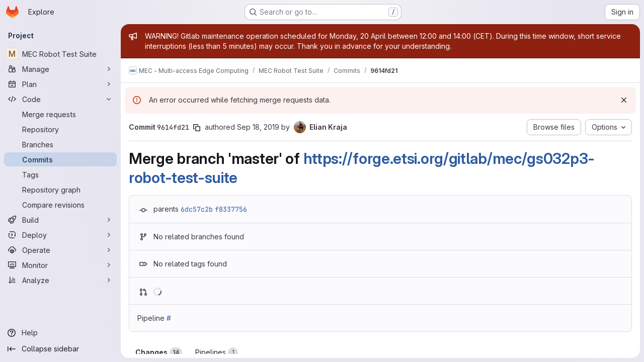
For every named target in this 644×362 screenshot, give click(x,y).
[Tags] (60, 174)
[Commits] (60, 159)
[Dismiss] (624, 100)
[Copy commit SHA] (197, 128)
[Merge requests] (60, 114)
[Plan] (60, 84)
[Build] (60, 220)
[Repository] (60, 129)
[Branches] (60, 144)
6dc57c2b (197, 209)
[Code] (60, 99)
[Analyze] (60, 280)
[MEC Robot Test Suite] (60, 54)
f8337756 (231, 209)
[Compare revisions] (60, 205)
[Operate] (60, 250)
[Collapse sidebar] (60, 349)
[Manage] (60, 69)
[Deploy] (60, 235)
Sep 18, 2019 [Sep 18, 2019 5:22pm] (258, 127)
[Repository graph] (60, 190)
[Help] (60, 333)
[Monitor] (60, 265)
